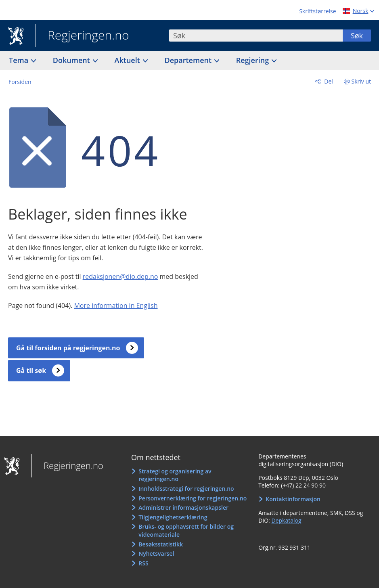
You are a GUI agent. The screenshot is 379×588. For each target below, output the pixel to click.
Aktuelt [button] (128, 60)
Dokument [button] (72, 60)
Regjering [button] (253, 60)
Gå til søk (31, 370)
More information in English (116, 306)
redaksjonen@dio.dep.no (120, 276)
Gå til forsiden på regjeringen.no (68, 348)
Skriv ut (361, 81)
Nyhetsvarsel (156, 553)
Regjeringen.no (82, 36)
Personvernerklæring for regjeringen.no (193, 498)
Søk (357, 36)
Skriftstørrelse (317, 11)
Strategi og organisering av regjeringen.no (175, 475)
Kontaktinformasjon (293, 499)
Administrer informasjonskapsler (183, 507)
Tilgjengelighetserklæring (173, 517)
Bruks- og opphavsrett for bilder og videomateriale (186, 530)
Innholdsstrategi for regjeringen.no (186, 489)
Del (328, 81)
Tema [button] (20, 60)
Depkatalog (286, 520)
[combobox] (256, 36)
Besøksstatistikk (161, 544)
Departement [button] (189, 60)
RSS (143, 563)
